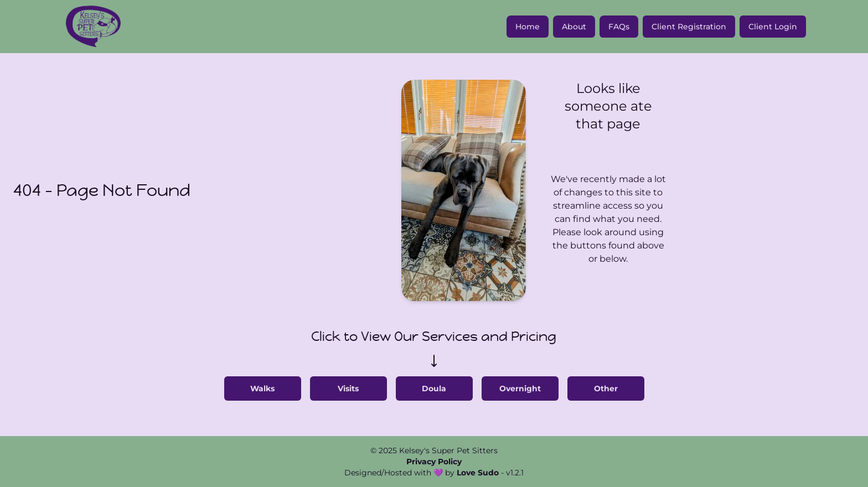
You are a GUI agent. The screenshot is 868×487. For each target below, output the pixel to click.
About (574, 27)
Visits (348, 388)
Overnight (520, 388)
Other (606, 388)
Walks (262, 388)
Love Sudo (478, 473)
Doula (434, 388)
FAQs (619, 27)
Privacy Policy (434, 462)
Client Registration (689, 27)
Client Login (773, 27)
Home (528, 27)
